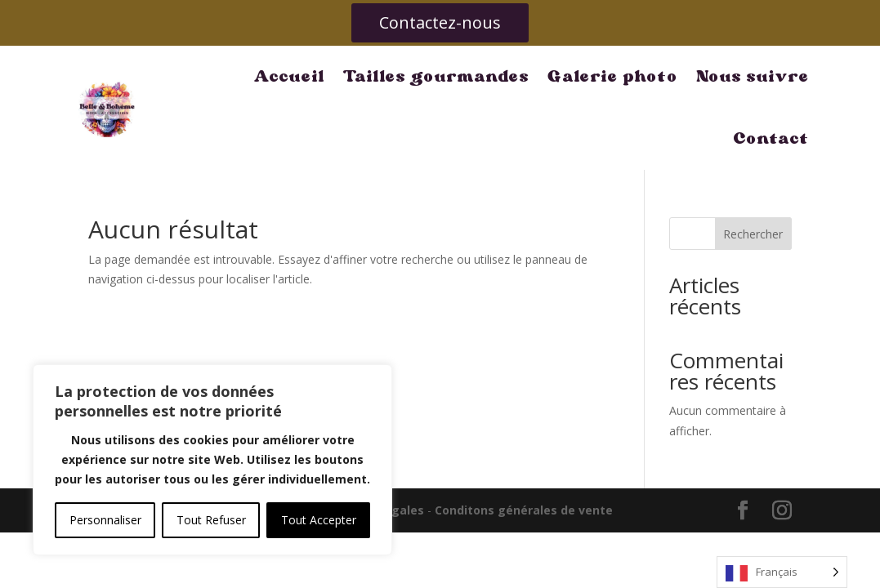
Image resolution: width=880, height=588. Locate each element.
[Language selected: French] (782, 572)
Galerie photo (519, 76)
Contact (772, 76)
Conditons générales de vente (524, 448)
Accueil (196, 76)
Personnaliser (105, 520)
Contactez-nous (440, 22)
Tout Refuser (211, 520)
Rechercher (753, 172)
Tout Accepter (319, 520)
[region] (212, 460)
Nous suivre (659, 76)
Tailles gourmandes (342, 76)
